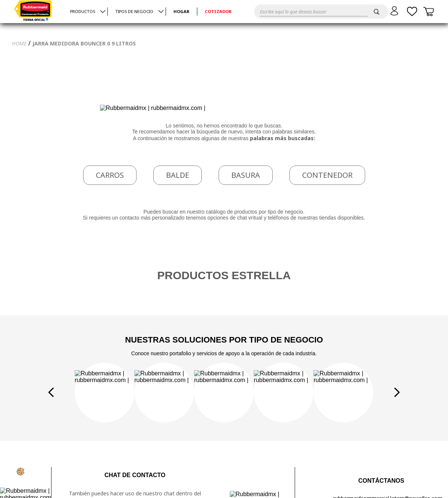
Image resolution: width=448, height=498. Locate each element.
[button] (396, 11)
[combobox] (314, 12)
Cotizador (218, 12)
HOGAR (181, 12)
